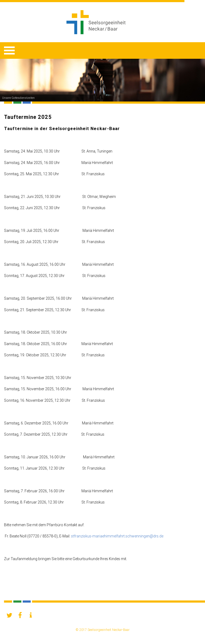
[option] (102, 80)
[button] (9, 615)
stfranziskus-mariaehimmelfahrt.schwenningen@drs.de (117, 536)
